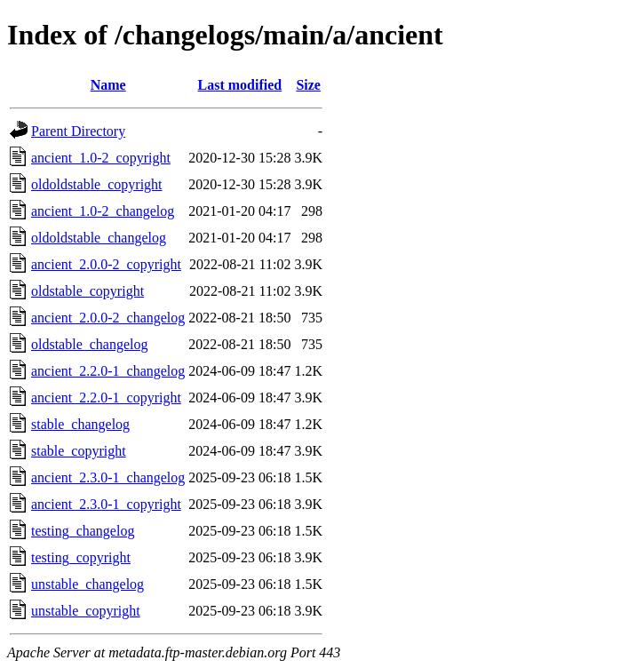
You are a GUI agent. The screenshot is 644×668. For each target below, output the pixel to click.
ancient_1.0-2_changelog (103, 211)
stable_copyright (79, 451)
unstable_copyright (86, 611)
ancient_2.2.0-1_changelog (108, 371)
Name (108, 85)
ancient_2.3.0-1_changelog (108, 477)
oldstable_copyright (87, 291)
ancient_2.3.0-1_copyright (106, 504)
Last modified (240, 85)
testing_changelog (83, 531)
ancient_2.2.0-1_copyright (106, 398)
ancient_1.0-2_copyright (101, 158)
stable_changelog (80, 424)
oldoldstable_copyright (97, 184)
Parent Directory (78, 131)
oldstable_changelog (90, 344)
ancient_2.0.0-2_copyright (106, 264)
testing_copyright (81, 557)
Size (308, 85)
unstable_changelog (87, 584)
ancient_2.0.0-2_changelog (108, 318)
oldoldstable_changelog (99, 238)
